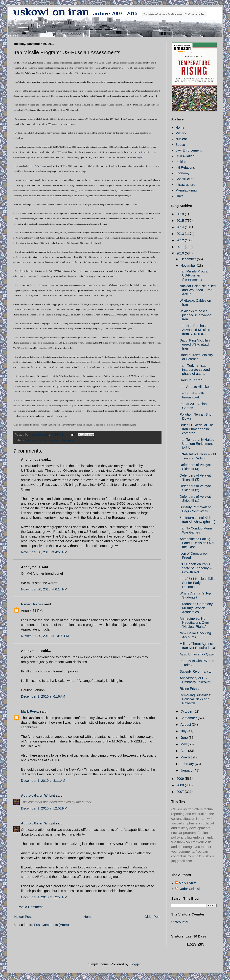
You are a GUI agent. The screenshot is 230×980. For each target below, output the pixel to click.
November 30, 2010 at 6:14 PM (44, 589)
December (189, 259)
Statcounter (180, 922)
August (186, 725)
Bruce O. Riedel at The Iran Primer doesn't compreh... (197, 429)
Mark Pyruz (30, 711)
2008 (181, 785)
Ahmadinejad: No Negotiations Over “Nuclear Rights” (194, 623)
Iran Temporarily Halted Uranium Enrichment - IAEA (197, 444)
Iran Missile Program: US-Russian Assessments (195, 275)
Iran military (33, 440)
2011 (181, 247)
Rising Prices (189, 689)
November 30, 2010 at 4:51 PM (44, 552)
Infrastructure (185, 185)
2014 (181, 227)
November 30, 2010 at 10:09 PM (45, 636)
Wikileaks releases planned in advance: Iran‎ (196, 315)
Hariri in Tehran (191, 380)
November (189, 266)
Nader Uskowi (32, 604)
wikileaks (67, 440)
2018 (181, 214)
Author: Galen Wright (38, 796)
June (185, 738)
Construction (185, 179)
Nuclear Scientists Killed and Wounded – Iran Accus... (198, 290)
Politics (181, 162)
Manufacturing (186, 190)
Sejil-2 (140, 157)
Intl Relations (185, 167)
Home (88, 917)
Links (179, 196)
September (189, 718)
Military (181, 133)
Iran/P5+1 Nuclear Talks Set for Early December (198, 583)
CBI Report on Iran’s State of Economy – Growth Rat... (196, 568)
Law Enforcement (189, 150)
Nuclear (181, 139)
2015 (181, 221)
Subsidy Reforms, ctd (196, 671)
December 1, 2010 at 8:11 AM (43, 781)
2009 (181, 779)
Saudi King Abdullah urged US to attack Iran (195, 344)
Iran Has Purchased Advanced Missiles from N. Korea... (195, 330)
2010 (181, 253)
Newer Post (23, 917)
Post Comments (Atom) (51, 925)
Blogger (135, 964)
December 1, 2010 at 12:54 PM (44, 897)
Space (180, 145)
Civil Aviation (185, 156)
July (184, 731)
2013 (181, 234)
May (184, 744)
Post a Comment (30, 907)
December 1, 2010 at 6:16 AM (43, 696)
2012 (181, 240)
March (186, 757)
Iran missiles (51, 440)
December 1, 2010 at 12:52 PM (44, 808)
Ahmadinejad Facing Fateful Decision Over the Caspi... (197, 543)
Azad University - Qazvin (198, 654)
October (187, 711)
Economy (182, 173)
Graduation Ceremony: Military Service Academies (197, 608)
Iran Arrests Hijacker (195, 387)
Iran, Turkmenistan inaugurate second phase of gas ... (195, 370)
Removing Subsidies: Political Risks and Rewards (195, 699)
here (20, 425)
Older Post (152, 917)
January (187, 770)
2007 (181, 792)
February (188, 764)
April (184, 751)
